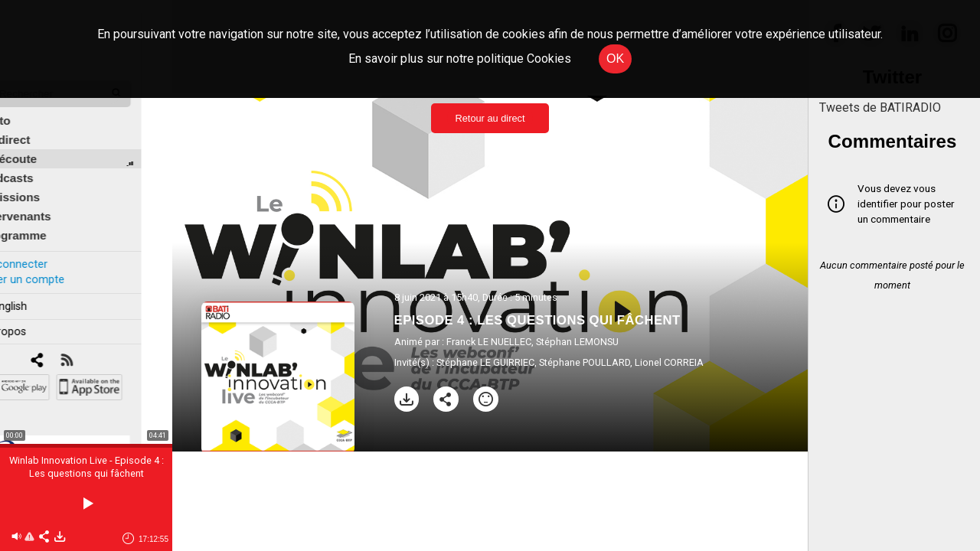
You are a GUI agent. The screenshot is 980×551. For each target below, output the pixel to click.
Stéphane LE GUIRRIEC (485, 362)
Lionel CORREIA (669, 362)
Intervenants (47, 204)
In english (34, 293)
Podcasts (38, 166)
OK (615, 59)
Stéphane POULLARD (585, 362)
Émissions (42, 185)
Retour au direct (490, 118)
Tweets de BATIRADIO (880, 108)
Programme (45, 223)
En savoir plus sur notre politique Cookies (460, 59)
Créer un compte (53, 267)
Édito (27, 108)
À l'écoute (40, 147)
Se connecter (44, 251)
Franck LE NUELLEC (489, 342)
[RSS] (98, 349)
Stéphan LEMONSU (577, 342)
